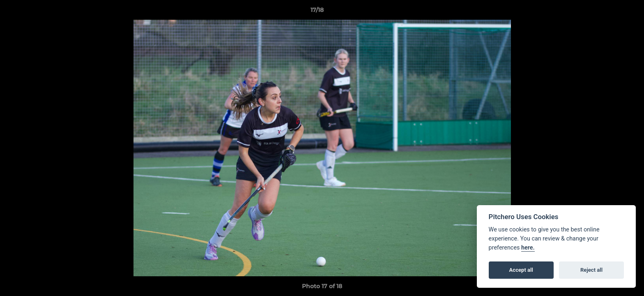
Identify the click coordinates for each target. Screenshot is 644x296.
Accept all (521, 270)
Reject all (591, 270)
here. (528, 248)
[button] (609, 12)
